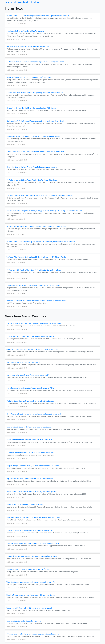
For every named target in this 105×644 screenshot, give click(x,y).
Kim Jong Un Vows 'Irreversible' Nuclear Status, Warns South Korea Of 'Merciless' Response (40, 196)
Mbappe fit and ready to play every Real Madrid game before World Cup (32, 556)
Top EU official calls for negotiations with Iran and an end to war (30, 479)
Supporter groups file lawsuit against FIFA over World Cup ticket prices (32, 349)
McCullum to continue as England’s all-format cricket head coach (30, 401)
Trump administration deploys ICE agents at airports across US (29, 608)
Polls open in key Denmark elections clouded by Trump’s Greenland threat (33, 517)
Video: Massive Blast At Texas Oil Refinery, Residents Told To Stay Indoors (33, 285)
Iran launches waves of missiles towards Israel (23, 362)
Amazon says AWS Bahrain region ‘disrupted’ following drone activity (31, 336)
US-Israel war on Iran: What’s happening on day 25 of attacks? (29, 569)
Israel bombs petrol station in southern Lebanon (24, 621)
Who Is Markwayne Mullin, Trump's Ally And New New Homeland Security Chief (35, 152)
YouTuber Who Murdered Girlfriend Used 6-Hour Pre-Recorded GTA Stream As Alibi (36, 257)
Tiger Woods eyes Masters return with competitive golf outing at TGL (31, 582)
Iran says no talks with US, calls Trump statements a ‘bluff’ (28, 375)
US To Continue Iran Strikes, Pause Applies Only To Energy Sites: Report (32, 180)
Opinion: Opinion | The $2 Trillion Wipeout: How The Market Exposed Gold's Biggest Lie (38, 16)
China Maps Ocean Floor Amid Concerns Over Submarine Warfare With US (33, 136)
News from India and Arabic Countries (22, 2)
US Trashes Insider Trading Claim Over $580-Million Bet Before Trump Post (34, 270)
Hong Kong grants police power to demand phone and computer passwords (34, 414)
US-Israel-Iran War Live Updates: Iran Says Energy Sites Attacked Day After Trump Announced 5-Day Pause (45, 211)
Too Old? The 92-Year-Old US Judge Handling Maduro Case (28, 47)
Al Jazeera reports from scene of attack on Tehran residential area (30, 453)
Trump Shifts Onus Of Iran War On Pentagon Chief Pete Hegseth (30, 77)
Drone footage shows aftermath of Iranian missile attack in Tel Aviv (31, 388)
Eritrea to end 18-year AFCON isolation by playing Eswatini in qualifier (32, 492)
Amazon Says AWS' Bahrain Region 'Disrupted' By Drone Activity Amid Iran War (35, 93)
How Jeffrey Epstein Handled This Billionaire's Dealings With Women (31, 108)
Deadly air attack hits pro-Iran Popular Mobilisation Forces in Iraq (30, 440)
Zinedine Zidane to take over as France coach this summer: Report (31, 595)
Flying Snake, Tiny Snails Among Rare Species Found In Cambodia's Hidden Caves (36, 226)
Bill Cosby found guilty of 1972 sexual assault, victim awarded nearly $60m (34, 323)
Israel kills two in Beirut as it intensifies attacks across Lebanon (29, 427)
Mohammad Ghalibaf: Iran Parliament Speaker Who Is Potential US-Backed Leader (36, 301)
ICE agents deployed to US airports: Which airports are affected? (30, 530)
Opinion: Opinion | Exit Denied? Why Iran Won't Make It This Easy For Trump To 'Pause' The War (41, 242)
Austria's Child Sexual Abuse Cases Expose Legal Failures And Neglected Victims (36, 62)
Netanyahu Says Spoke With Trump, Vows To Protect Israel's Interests (32, 167)
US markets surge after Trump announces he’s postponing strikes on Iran (33, 634)
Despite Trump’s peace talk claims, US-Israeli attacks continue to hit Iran (33, 466)
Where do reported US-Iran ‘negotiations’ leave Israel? (26, 505)
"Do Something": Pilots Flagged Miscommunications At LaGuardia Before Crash (35, 121)
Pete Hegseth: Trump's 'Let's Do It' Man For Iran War (25, 31)
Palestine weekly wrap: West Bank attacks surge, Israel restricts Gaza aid (33, 543)
